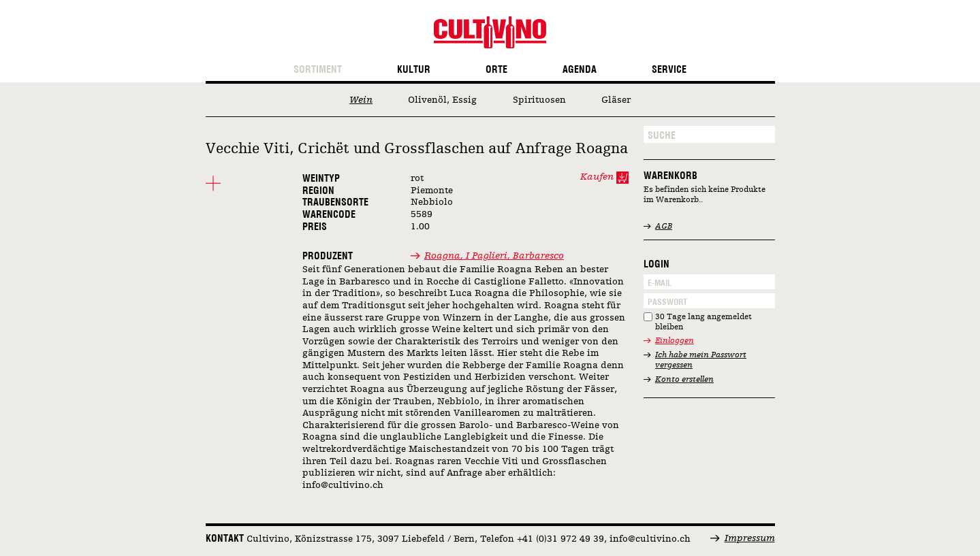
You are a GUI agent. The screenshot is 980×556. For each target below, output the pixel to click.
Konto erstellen (684, 380)
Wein (361, 100)
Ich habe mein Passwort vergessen (701, 360)
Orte (496, 70)
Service (669, 70)
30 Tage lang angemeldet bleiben (704, 322)
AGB (664, 227)
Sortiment (318, 70)
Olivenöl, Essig (442, 100)
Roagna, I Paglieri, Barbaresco (494, 256)
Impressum (750, 538)
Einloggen (675, 341)
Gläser (616, 100)
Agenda (580, 70)
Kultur (414, 70)
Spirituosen (539, 100)
